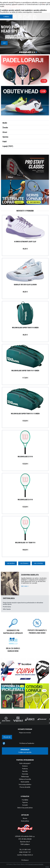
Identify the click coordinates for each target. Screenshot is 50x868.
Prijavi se (7, 737)
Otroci (5, 132)
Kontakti (25, 805)
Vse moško (11, 563)
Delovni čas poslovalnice (25, 808)
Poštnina (25, 769)
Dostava (25, 766)
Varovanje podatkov (25, 784)
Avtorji (47, 867)
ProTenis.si (25, 860)
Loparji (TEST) (8, 146)
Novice (25, 818)
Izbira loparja (7, 609)
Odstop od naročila (25, 779)
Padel (5, 142)
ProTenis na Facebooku (27, 743)
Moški (5, 123)
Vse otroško (38, 563)
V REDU (6, 17)
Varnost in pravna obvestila (36, 864)
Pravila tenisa (7, 607)
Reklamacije (25, 777)
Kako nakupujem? (25, 763)
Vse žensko (24, 563)
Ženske (5, 128)
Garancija (25, 774)
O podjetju (25, 800)
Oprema (5, 137)
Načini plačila (25, 782)
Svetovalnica (25, 821)
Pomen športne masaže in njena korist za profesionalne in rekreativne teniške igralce (23, 603)
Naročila (25, 771)
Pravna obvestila (25, 787)
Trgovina (25, 802)
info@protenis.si (28, 855)
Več (4, 43)
